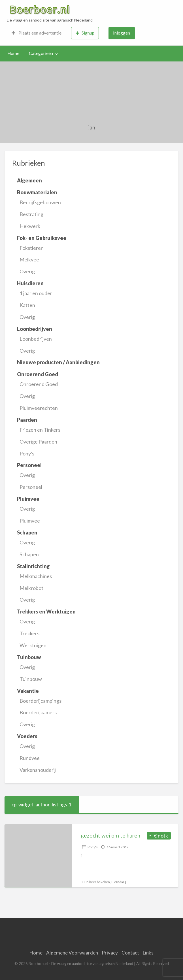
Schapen (29, 554)
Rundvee (30, 758)
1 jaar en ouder (36, 293)
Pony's (27, 453)
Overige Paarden (38, 442)
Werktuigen (33, 645)
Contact (130, 953)
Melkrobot (31, 588)
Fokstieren (32, 248)
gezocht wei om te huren (110, 835)
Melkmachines (36, 576)
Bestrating (31, 214)
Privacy (110, 953)
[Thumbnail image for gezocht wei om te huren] (38, 856)
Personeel (31, 487)
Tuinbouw (31, 679)
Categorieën (41, 53)
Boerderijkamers (38, 712)
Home (13, 53)
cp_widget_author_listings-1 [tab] (42, 805)
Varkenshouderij (38, 770)
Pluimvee (30, 521)
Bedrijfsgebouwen (40, 202)
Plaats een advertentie (37, 33)
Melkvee (29, 259)
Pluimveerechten (39, 408)
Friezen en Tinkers (40, 430)
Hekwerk (30, 226)
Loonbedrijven (36, 339)
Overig (27, 271)
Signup (85, 33)
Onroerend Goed (39, 384)
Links (148, 953)
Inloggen (122, 33)
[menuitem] (37, 33)
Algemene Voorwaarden (72, 953)
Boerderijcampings (41, 701)
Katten (27, 305)
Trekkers (29, 633)
